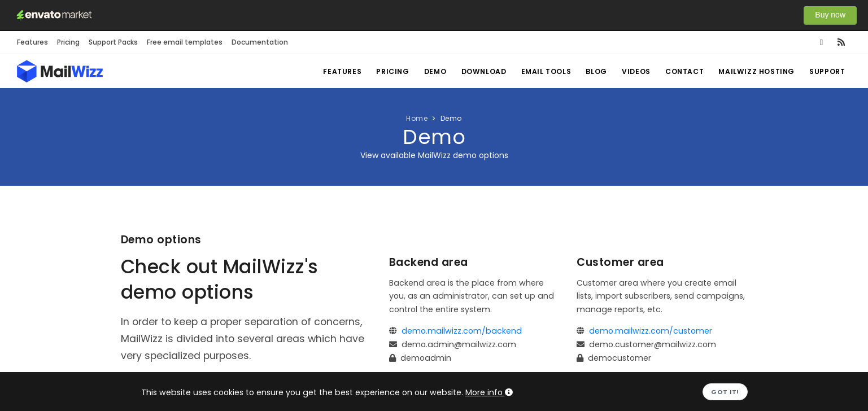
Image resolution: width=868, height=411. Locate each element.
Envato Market (54, 15)
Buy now (830, 15)
